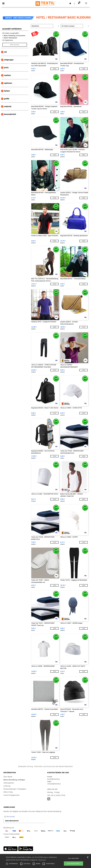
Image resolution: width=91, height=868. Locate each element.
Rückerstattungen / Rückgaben (15, 789)
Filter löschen (15, 45)
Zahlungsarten (9, 783)
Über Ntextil (8, 777)
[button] (70, 3)
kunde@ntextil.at (53, 779)
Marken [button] (7, 75)
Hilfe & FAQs (8, 792)
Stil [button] (5, 52)
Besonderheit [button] (10, 114)
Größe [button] (7, 99)
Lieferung (7, 786)
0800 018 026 (52, 789)
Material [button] (8, 106)
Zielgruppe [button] (9, 60)
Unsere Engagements (11, 795)
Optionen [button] (8, 83)
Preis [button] (6, 68)
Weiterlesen (42, 860)
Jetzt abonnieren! (12, 821)
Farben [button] (7, 91)
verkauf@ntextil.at (54, 784)
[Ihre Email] (16, 817)
